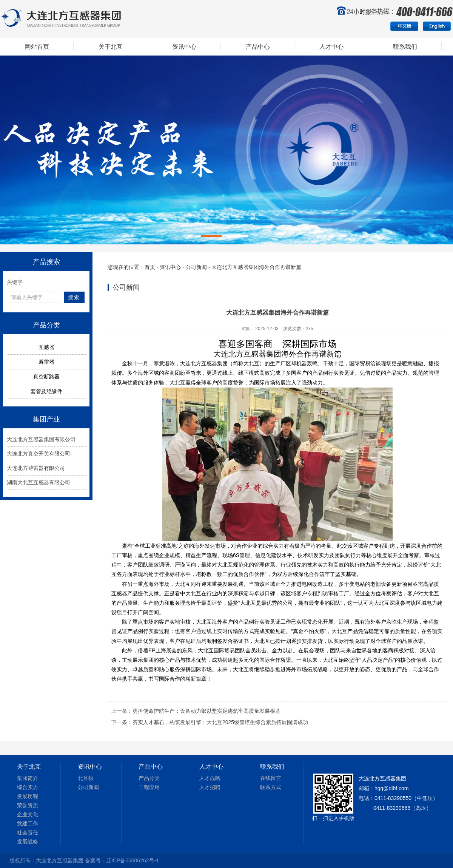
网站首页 (37, 47)
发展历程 (28, 796)
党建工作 (28, 823)
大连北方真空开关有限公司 (39, 454)
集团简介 (28, 778)
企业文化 (28, 814)
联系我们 (405, 47)
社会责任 (28, 832)
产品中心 (258, 47)
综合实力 (28, 787)
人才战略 (210, 778)
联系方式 (271, 787)
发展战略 (28, 842)
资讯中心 (184, 47)
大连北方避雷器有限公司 (36, 468)
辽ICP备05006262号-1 (133, 860)
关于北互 (111, 47)
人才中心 (331, 47)
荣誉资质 (28, 805)
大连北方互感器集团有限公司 (41, 439)
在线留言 (271, 778)
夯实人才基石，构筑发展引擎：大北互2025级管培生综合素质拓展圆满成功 (220, 722)
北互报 (86, 778)
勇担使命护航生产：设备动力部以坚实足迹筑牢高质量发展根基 (206, 711)
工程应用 (149, 787)
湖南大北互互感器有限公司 (39, 482)
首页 (150, 267)
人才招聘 (210, 787)
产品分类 (149, 778)
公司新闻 (196, 267)
